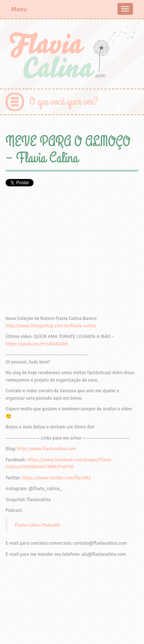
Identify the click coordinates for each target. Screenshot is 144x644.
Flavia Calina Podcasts (37, 525)
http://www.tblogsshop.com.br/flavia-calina (51, 326)
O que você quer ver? (64, 102)
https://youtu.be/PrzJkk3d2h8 (37, 344)
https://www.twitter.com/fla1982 (56, 478)
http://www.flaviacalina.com (47, 449)
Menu (19, 9)
